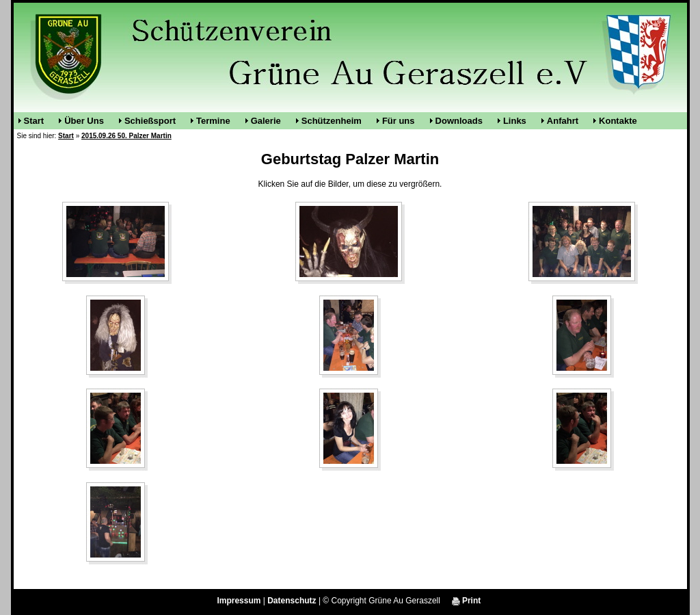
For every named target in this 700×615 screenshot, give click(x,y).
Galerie (266, 121)
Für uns (399, 121)
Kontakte (618, 121)
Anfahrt (563, 121)
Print (467, 601)
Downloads (459, 121)
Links (515, 121)
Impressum (239, 601)
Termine (213, 121)
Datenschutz (292, 601)
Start (34, 121)
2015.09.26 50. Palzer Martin (126, 136)
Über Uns (84, 121)
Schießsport (150, 121)
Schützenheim (332, 121)
